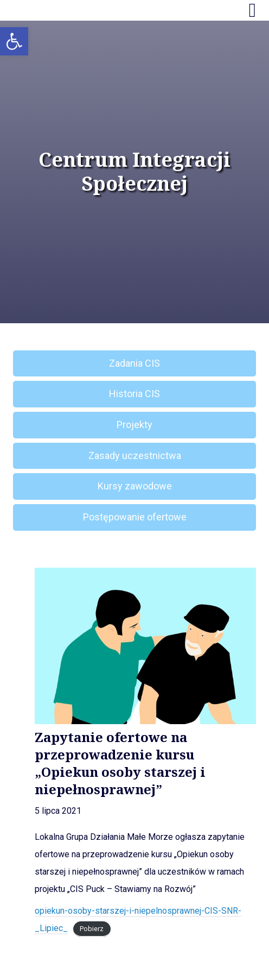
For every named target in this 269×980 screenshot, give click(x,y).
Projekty (134, 425)
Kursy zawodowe (135, 486)
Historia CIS (134, 394)
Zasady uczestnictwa (135, 456)
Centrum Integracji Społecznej (134, 172)
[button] (14, 41)
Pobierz (92, 929)
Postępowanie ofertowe (135, 517)
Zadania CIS (134, 363)
